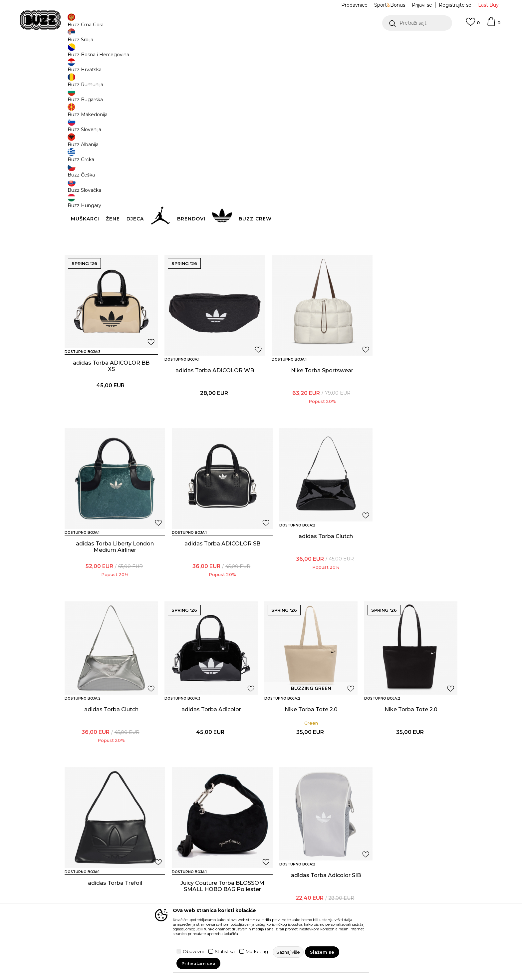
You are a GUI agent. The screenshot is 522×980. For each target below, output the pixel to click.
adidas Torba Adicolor (311, 571)
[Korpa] (493, 25)
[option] (261, 43)
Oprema (170, 53)
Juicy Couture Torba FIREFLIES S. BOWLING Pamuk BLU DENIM (111, 245)
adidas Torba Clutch (111, 571)
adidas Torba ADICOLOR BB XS (311, 242)
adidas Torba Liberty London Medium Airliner (311, 408)
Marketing (257, 952)
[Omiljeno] (473, 25)
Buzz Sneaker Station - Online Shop (99, 53)
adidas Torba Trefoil (211, 736)
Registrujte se (455, 5)
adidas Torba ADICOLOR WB (111, 408)
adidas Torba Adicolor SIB (411, 736)
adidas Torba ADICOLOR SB (411, 405)
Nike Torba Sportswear (211, 405)
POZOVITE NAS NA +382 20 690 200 (248, 43)
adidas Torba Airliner (311, 902)
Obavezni (193, 952)
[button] (417, 23)
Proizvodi (148, 53)
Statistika (225, 952)
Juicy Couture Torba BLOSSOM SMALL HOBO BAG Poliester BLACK (311, 743)
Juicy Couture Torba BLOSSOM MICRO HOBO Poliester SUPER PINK (211, 245)
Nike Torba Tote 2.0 (411, 571)
